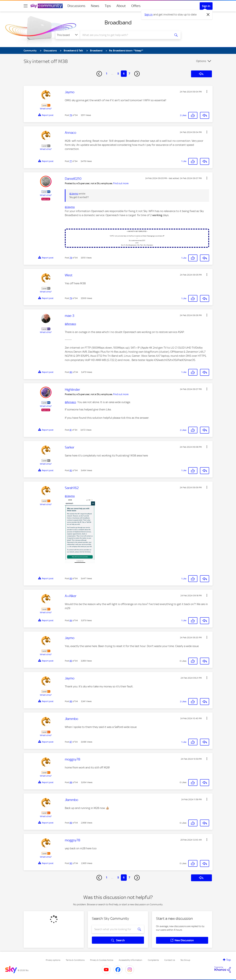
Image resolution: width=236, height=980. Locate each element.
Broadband (118, 22)
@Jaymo (74, 194)
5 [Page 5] (118, 74)
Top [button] (229, 960)
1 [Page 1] (107, 74)
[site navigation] (26, 6)
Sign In (206, 6)
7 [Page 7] (129, 74)
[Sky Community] (47, 6)
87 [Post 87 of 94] (71, 742)
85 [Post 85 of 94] (71, 661)
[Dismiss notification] (208, 15)
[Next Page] (137, 74)
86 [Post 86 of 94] (71, 701)
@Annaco (70, 324)
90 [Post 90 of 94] (71, 863)
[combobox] (125, 35)
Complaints (153, 960)
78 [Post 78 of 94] (71, 258)
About (121, 6)
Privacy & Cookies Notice (102, 960)
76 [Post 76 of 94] (71, 115)
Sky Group (185, 960)
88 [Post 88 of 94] (71, 782)
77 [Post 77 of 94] (71, 161)
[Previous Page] (99, 74)
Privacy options (53, 960)
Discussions (76, 6)
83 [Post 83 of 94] (71, 578)
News (95, 6)
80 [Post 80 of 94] (71, 372)
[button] (207, 91)
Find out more (121, 183)
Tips (108, 6)
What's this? (46, 109)
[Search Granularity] (68, 35)
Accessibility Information (130, 960)
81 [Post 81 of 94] (71, 430)
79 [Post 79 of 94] (71, 298)
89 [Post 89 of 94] (71, 823)
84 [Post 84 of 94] (71, 620)
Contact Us (170, 960)
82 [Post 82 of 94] (71, 470)
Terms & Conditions (75, 960)
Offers (136, 6)
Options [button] (201, 61)
